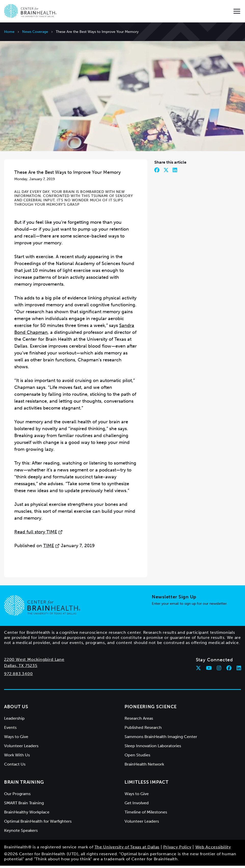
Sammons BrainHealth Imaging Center (161, 739)
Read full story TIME (38, 534)
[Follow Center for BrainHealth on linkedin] (239, 670)
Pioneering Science (151, 709)
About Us (16, 709)
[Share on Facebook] (157, 172)
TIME (51, 548)
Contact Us (15, 766)
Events (10, 730)
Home (9, 32)
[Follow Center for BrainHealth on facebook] (229, 670)
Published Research (143, 730)
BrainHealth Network (144, 766)
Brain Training (24, 784)
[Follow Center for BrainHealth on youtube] (209, 670)
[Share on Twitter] (166, 172)
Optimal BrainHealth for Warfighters (38, 824)
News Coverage (35, 32)
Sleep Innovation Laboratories (153, 748)
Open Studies (137, 757)
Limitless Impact (147, 784)
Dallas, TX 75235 (21, 668)
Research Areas (139, 721)
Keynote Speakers (21, 833)
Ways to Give (16, 739)
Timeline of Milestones (146, 814)
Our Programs (17, 796)
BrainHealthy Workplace (27, 814)
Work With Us (17, 757)
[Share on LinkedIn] (175, 172)
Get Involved (137, 805)
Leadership (14, 721)
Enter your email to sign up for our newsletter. (190, 606)
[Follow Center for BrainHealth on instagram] (219, 670)
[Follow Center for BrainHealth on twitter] (198, 670)
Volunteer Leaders (21, 748)
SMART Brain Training (24, 805)
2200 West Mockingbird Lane (34, 662)
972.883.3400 (18, 676)
